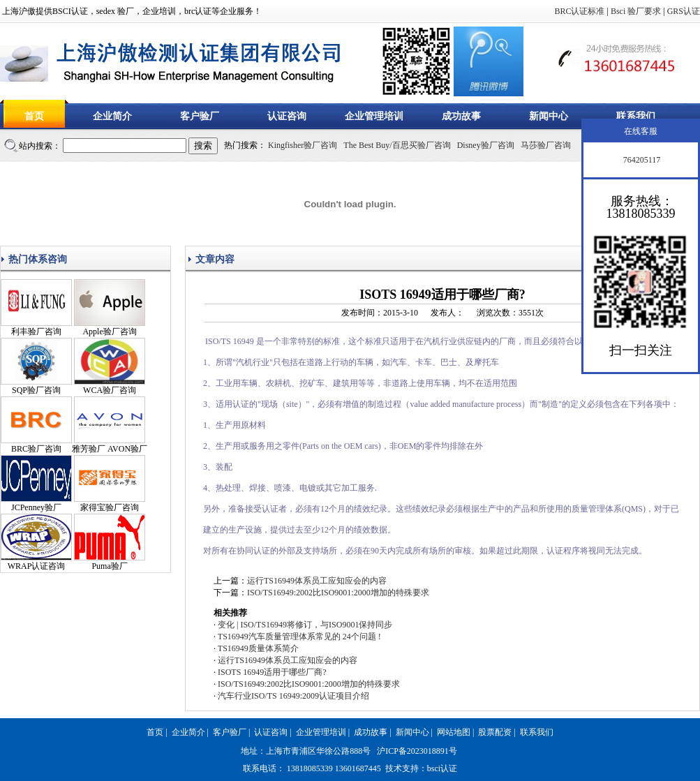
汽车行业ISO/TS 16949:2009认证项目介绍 (293, 696)
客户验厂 (200, 116)
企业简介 (112, 116)
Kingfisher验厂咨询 (303, 145)
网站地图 (454, 732)
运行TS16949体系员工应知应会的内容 (317, 581)
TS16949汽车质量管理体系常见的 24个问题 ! (299, 637)
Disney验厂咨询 (486, 145)
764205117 (641, 160)
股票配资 (495, 732)
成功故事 (461, 116)
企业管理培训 (374, 116)
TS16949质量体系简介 (258, 648)
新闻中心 (549, 116)
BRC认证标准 (579, 11)
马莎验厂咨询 (546, 145)
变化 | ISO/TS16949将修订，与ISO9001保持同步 (305, 625)
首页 (34, 116)
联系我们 (636, 116)
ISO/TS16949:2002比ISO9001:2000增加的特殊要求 (338, 593)
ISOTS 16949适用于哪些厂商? (272, 672)
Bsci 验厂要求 (636, 11)
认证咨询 (287, 116)
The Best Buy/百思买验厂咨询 (397, 145)
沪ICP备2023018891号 (417, 751)
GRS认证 (684, 11)
